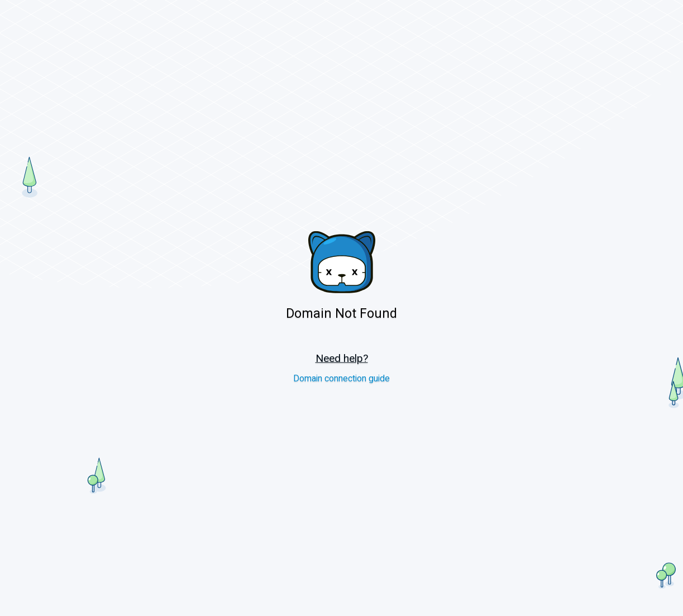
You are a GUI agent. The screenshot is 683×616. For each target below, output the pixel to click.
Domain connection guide (341, 379)
